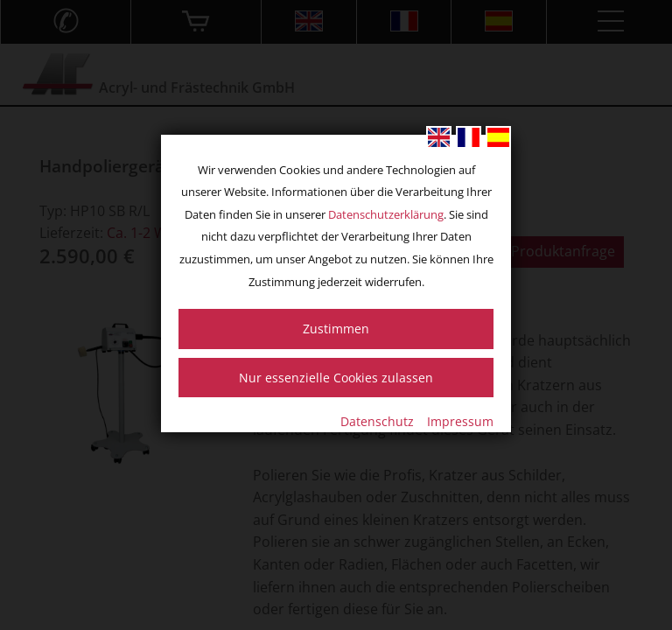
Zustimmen (336, 329)
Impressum (460, 421)
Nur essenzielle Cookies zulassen (336, 378)
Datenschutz (377, 421)
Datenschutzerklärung (386, 214)
